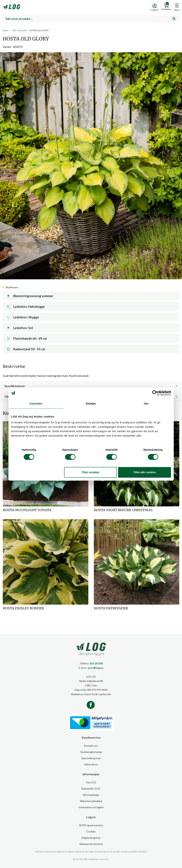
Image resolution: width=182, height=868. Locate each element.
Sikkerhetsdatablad (91, 801)
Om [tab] (146, 403)
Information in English (91, 807)
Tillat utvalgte (90, 472)
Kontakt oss (91, 746)
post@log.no (96, 668)
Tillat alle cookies (145, 472)
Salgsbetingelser (91, 838)
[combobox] (91, 19)
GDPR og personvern (91, 825)
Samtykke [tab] (36, 403)
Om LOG (91, 782)
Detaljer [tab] (91, 403)
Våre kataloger (91, 795)
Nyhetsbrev (91, 764)
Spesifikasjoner (15, 386)
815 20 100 (96, 663)
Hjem (6, 30)
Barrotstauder (20, 30)
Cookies (91, 831)
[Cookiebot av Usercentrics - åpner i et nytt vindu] (155, 393)
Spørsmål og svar (91, 758)
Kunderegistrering (91, 752)
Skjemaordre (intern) (91, 844)
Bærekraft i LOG (91, 789)
